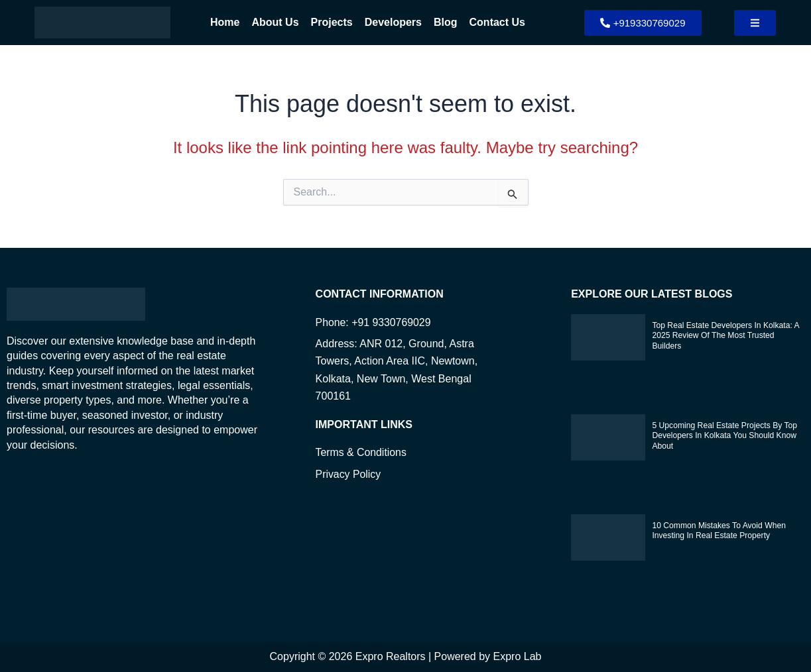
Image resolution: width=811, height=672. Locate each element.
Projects (332, 22)
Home (225, 22)
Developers (393, 22)
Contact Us (497, 22)
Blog (446, 22)
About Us (275, 22)
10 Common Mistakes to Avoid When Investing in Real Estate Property (718, 531)
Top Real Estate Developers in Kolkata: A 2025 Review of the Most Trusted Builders (724, 336)
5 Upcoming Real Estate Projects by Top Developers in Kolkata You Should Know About (723, 436)
